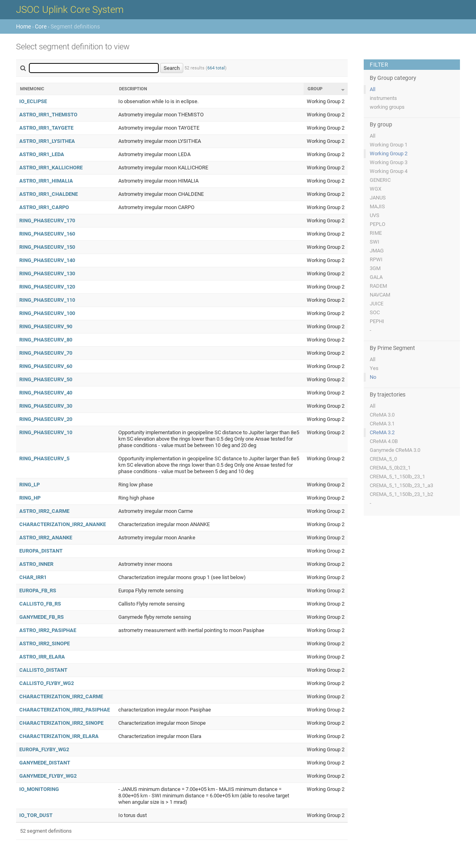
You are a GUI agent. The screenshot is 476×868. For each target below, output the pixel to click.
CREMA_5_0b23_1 (390, 468)
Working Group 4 (389, 171)
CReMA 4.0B (384, 441)
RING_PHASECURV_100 (47, 313)
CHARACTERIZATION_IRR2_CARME (61, 696)
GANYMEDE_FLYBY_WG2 (48, 776)
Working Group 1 (389, 145)
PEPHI (377, 321)
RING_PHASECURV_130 (47, 273)
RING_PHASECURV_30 (46, 406)
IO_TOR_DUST (36, 815)
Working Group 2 (389, 153)
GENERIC (380, 180)
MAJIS (377, 206)
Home (23, 26)
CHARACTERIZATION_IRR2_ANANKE (63, 524)
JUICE (377, 304)
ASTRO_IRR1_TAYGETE (46, 128)
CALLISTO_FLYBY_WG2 (47, 683)
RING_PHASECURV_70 (46, 353)
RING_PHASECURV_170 (47, 221)
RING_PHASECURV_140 (47, 260)
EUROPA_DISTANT (41, 551)
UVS (375, 215)
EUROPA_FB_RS (38, 591)
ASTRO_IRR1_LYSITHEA (47, 141)
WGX (376, 189)
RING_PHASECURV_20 (46, 419)
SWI (375, 242)
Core (41, 26)
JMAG (377, 251)
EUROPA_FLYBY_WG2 (44, 749)
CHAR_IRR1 (33, 577)
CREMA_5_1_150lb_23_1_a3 (401, 485)
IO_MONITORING (39, 789)
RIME (376, 233)
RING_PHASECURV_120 (47, 287)
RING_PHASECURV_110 (47, 300)
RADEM (378, 286)
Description (133, 89)
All (373, 89)
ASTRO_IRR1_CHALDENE (49, 194)
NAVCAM (380, 295)
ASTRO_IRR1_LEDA (42, 154)
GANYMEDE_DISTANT (45, 763)
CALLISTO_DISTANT (43, 670)
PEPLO (378, 224)
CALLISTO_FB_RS (40, 604)
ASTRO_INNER (36, 564)
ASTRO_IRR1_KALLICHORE (51, 168)
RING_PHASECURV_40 (46, 393)
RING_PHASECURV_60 (46, 366)
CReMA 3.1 (382, 424)
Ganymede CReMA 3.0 (395, 450)
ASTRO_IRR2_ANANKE (46, 538)
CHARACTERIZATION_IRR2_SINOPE (61, 723)
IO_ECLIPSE (33, 101)
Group (315, 89)
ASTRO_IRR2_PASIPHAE (48, 630)
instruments (383, 98)
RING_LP (29, 485)
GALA (376, 277)
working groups (387, 107)
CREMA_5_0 (383, 459)
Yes (374, 368)
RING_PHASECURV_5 (44, 458)
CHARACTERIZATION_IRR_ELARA (59, 736)
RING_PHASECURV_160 (47, 234)
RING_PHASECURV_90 (46, 326)
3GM (375, 268)
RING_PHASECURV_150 (47, 247)
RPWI (376, 259)
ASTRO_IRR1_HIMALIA (46, 181)
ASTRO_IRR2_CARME (44, 511)
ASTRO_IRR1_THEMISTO (48, 115)
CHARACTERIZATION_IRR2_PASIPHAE (65, 710)
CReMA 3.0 (382, 415)
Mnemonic (32, 89)
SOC (375, 312)
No (373, 377)
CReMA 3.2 (382, 432)
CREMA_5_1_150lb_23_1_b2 (401, 494)
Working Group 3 (389, 162)
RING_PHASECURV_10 (46, 432)
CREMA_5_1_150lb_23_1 (397, 477)
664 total (216, 68)
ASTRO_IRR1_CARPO (44, 207)
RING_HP (30, 498)
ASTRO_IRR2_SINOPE (45, 643)
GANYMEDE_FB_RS (42, 617)
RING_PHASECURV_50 (46, 379)
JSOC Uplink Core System (70, 10)
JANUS (378, 198)
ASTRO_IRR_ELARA (42, 657)
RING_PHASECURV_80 (46, 340)
